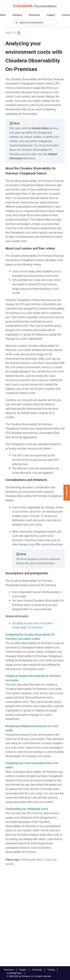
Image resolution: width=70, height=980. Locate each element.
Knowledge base (14, 973)
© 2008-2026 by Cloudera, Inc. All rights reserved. (29, 976)
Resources (34, 15)
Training (51, 970)
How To (11, 33)
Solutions (17, 15)
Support (51, 15)
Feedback (67, 493)
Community (37, 970)
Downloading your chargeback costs (27, 809)
